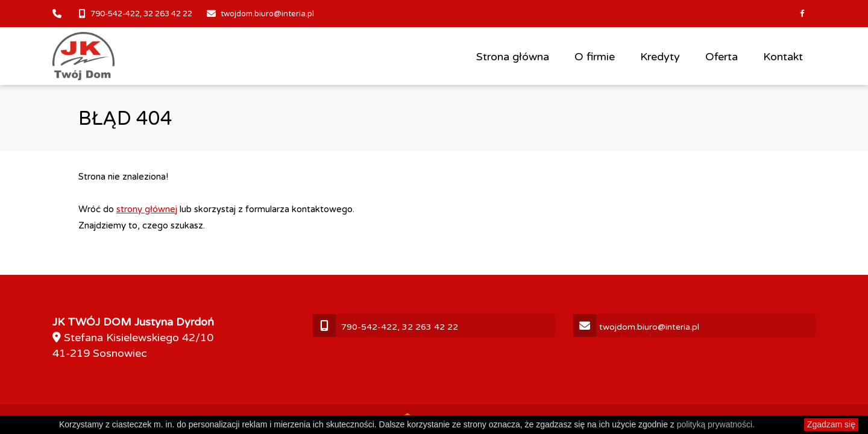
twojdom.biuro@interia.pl (267, 14)
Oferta (722, 57)
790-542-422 (115, 14)
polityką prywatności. (716, 424)
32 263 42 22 (168, 14)
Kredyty (660, 57)
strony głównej (147, 209)
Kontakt (783, 57)
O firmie (595, 57)
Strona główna (513, 57)
